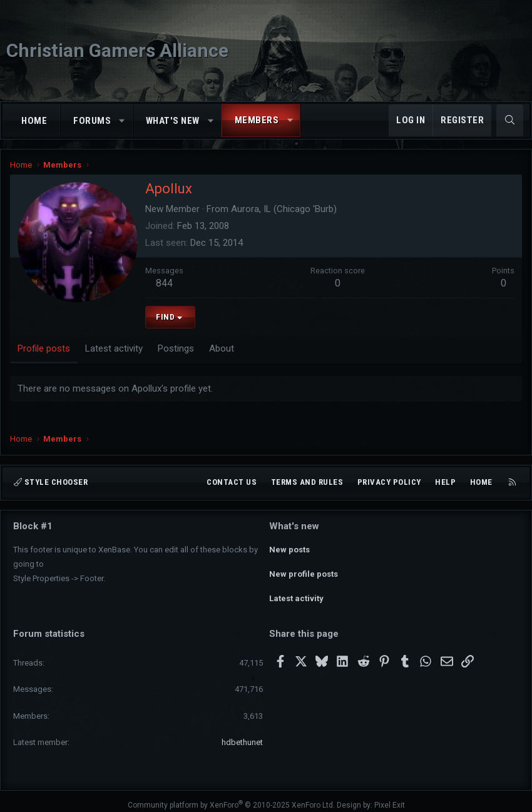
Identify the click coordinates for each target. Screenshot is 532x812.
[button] (122, 121)
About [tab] (222, 348)
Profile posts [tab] (44, 348)
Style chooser (51, 482)
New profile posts (304, 570)
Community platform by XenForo (231, 797)
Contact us (232, 482)
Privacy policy (389, 482)
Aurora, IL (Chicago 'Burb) (284, 209)
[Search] (510, 120)
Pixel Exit (390, 797)
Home (34, 121)
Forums (92, 121)
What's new (173, 121)
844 (164, 283)
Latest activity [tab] (114, 348)
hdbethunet (242, 734)
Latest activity (296, 593)
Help (445, 482)
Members (257, 120)
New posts (289, 548)
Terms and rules (307, 482)
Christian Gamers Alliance (117, 50)
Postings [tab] (176, 348)
